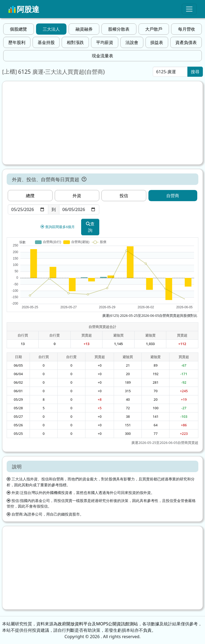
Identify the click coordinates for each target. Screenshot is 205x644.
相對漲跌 (75, 42)
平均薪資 (105, 42)
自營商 (173, 196)
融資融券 (84, 29)
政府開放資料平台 (75, 624)
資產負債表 (186, 42)
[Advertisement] (102, 123)
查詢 (90, 227)
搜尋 (195, 72)
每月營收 (187, 29)
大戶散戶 (154, 29)
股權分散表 (119, 29)
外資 (77, 196)
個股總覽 (18, 29)
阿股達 (24, 9)
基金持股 (46, 42)
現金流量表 (102, 56)
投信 (124, 196)
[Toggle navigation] (189, 9)
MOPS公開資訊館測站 (117, 624)
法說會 (132, 42)
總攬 (30, 196)
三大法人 (51, 29)
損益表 (157, 42)
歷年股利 (17, 42)
